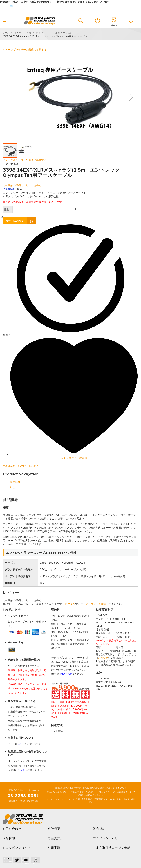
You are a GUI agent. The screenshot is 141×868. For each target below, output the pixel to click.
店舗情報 (9, 838)
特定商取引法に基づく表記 (112, 848)
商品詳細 (15, 482)
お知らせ (103, 658)
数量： (8, 209)
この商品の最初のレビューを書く (22, 185)
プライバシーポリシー (109, 838)
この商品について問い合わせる (21, 466)
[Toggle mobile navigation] (4, 21)
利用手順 (54, 848)
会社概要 (54, 829)
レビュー (15, 487)
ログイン (70, 604)
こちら (21, 744)
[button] (81, 21)
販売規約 (99, 829)
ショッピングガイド (17, 848)
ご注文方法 (56, 838)
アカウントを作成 (96, 604)
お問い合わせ (12, 829)
